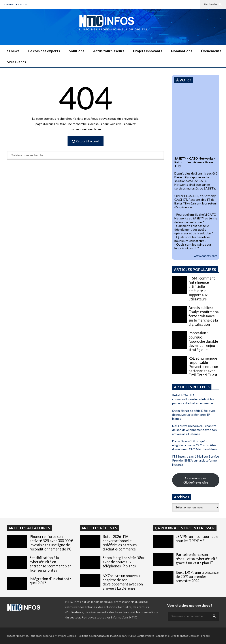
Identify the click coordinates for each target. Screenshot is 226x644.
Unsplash (194, 636)
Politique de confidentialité (94, 636)
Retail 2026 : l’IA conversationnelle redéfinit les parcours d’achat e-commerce (193, 399)
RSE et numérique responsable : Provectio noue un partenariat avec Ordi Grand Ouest (203, 367)
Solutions (77, 51)
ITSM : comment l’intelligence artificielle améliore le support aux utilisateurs (202, 289)
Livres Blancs (15, 62)
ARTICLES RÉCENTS (99, 528)
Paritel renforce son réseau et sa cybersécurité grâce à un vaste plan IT (197, 559)
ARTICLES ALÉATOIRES (29, 528)
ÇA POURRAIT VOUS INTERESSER (185, 528)
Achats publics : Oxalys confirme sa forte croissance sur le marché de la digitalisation (204, 316)
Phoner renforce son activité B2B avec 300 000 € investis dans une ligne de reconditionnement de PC (51, 543)
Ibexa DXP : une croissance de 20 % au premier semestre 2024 (197, 577)
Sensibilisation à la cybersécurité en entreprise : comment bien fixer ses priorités (51, 564)
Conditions (162, 636)
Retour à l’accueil (86, 141)
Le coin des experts (44, 51)
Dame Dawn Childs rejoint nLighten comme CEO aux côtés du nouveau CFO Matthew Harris (195, 445)
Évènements (211, 51)
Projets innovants (148, 51)
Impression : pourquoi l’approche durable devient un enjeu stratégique (203, 341)
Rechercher (213, 4)
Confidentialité (145, 636)
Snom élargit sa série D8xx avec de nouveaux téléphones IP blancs (194, 415)
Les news (12, 51)
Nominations (182, 51)
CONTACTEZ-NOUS (16, 4)
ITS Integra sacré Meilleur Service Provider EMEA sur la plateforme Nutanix (196, 460)
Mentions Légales (65, 636)
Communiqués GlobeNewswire (196, 480)
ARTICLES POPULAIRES (195, 270)
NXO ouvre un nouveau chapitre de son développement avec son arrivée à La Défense (194, 430)
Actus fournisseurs (109, 51)
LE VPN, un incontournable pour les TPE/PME (197, 539)
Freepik (206, 636)
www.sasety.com (205, 256)
